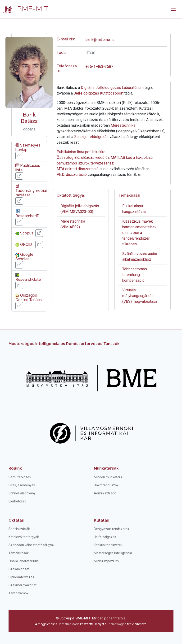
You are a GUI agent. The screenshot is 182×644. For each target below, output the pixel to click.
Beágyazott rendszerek (111, 529)
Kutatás (101, 520)
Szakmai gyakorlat (23, 585)
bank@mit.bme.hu (100, 40)
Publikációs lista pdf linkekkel (82, 152)
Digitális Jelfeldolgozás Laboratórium (112, 88)
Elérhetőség (18, 501)
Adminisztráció (105, 493)
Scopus (24, 233)
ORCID (24, 244)
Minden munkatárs (108, 477)
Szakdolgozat (19, 569)
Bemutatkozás (20, 477)
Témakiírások (19, 553)
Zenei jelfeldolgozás (91, 137)
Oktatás (16, 520)
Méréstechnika (123, 125)
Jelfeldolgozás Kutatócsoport (99, 93)
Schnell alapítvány (22, 493)
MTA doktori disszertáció (78, 169)
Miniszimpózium (106, 561)
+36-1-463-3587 (99, 67)
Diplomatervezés (21, 577)
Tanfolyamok (18, 593)
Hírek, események (22, 485)
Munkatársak (106, 468)
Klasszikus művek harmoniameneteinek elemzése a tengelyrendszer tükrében (139, 233)
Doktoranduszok (106, 485)
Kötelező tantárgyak (24, 537)
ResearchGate (28, 277)
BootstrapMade (69, 624)
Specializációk (19, 529)
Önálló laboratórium (23, 561)
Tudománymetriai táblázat (31, 190)
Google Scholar (24, 257)
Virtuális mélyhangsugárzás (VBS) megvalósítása (140, 296)
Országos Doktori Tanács (29, 298)
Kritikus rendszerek (108, 545)
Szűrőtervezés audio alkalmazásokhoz (140, 257)
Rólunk (15, 468)
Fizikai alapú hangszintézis (134, 209)
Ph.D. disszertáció (72, 175)
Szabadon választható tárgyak (32, 545)
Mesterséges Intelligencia (113, 553)
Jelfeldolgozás (105, 537)
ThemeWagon (117, 624)
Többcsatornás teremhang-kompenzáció (135, 275)
